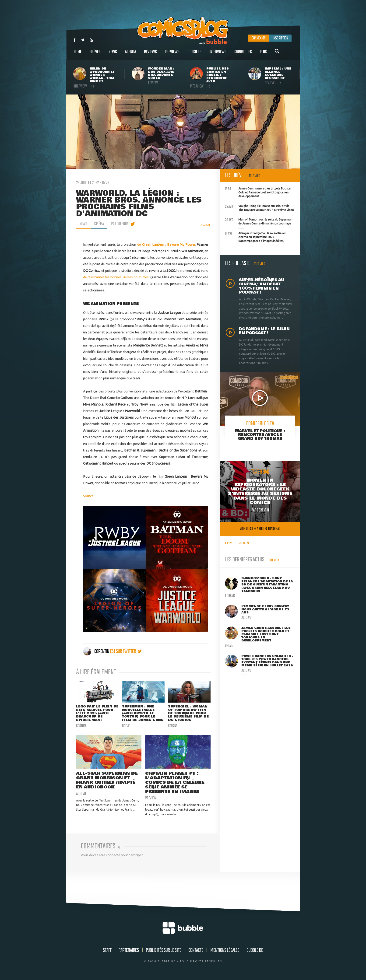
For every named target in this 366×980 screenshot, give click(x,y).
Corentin (97, 651)
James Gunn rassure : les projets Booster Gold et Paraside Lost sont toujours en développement (258, 192)
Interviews (218, 54)
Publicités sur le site (164, 951)
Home (78, 54)
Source (88, 496)
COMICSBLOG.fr (237, 543)
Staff (107, 951)
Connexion (259, 38)
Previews (172, 54)
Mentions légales (225, 951)
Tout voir (255, 176)
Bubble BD (255, 951)
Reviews (150, 54)
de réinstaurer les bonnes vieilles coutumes (116, 277)
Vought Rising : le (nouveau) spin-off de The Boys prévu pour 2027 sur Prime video (259, 207)
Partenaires (129, 951)
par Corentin (120, 224)
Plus (263, 54)
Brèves (95, 54)
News (113, 54)
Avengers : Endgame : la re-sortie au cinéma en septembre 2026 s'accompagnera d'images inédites (255, 237)
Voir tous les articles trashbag (260, 529)
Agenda (130, 54)
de (166, 244)
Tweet (206, 225)
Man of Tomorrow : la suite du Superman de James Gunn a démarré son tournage (259, 221)
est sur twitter (126, 651)
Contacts (196, 951)
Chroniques (243, 54)
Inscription (280, 38)
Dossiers (194, 54)
